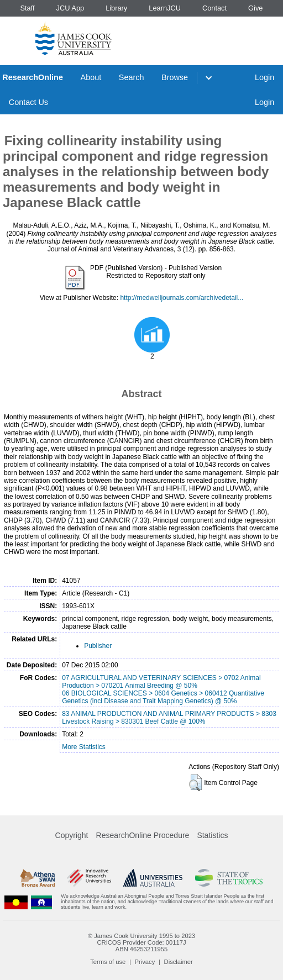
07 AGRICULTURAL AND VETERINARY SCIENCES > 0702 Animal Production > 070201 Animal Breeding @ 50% (161, 682)
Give (255, 8)
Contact (214, 8)
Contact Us (28, 102)
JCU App (70, 8)
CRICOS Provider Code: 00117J (141, 942)
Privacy (145, 962)
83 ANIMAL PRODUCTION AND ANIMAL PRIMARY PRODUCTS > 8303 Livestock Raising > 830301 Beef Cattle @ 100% (169, 718)
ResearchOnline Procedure (143, 835)
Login (264, 77)
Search (132, 77)
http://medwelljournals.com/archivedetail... (182, 298)
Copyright (72, 835)
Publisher (98, 646)
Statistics (212, 835)
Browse (175, 77)
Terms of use (108, 962)
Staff (27, 8)
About (91, 77)
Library (116, 8)
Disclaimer (179, 962)
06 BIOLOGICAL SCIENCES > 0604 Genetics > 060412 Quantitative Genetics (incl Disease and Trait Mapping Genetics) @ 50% (163, 697)
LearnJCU (165, 8)
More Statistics (84, 747)
